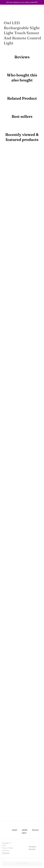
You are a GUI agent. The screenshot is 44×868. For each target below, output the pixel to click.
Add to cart (22, 864)
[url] (6, 853)
